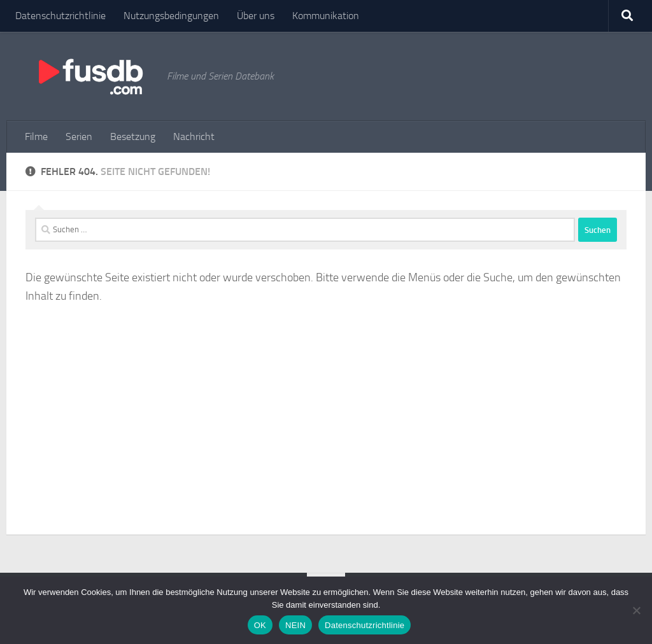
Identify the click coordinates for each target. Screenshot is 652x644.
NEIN (295, 625)
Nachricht (194, 136)
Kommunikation (326, 16)
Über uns (256, 16)
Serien (79, 136)
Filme (36, 136)
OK (260, 625)
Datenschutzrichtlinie (60, 16)
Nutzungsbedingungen (171, 16)
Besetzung (133, 136)
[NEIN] (636, 610)
